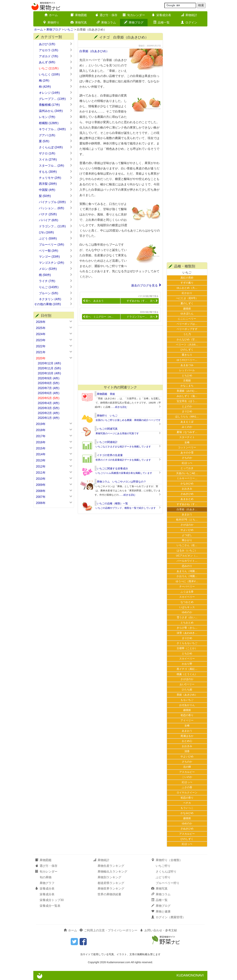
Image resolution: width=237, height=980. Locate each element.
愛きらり (187, 355)
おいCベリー (187, 684)
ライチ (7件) (56, 281)
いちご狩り (163, 866)
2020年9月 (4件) (49, 378)
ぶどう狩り (163, 877)
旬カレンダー (134, 15)
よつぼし (187, 535)
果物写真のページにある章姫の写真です (117, 433)
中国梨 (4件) (56, 190)
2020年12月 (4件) (49, 363)
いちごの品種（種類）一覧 (112, 503)
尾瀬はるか (187, 736)
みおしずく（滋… (187, 396)
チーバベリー (187, 586)
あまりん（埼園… (187, 571)
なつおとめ (187, 602)
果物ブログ (134, 22)
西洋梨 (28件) (56, 184)
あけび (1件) (56, 44)
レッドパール (187, 370)
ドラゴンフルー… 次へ (142, 317)
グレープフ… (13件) (56, 99)
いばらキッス (187, 607)
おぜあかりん (187, 705)
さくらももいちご (187, 643)
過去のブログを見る (144, 285)
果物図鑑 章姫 (106, 394)
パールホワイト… (187, 561)
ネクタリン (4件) (56, 299)
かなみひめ (187, 483)
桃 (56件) (56, 275)
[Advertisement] (119, 355)
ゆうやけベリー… (187, 360)
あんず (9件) (56, 62)
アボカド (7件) (56, 56)
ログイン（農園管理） (168, 917)
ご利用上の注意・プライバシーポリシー (109, 930)
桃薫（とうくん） (187, 674)
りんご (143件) (56, 287)
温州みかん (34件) (56, 111)
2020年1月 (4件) (49, 418)
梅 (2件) (56, 80)
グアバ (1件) (56, 135)
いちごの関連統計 (107, 442)
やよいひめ (187, 530)
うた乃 (187, 334)
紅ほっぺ (187, 463)
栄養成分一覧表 (50, 906)
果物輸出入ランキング (112, 872)
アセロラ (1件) (56, 50)
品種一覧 (161, 22)
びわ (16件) (56, 232)
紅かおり (187, 293)
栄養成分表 (161, 15)
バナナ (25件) (56, 214)
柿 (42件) (56, 87)
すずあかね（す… (187, 504)
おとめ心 (187, 741)
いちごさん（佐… (187, 545)
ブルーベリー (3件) (56, 244)
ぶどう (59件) (56, 238)
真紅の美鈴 (187, 278)
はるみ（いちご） (187, 550)
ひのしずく (187, 350)
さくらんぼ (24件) (56, 147)
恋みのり (187, 566)
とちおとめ (187, 623)
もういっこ (187, 808)
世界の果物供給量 (109, 894)
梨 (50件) (56, 196)
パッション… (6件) (56, 208)
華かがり (187, 540)
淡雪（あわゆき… (187, 633)
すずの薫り (187, 283)
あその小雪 (187, 453)
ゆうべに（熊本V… (187, 581)
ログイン (189, 22)
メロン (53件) (56, 269)
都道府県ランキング (111, 883)
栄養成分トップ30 (52, 900)
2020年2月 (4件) (49, 413)
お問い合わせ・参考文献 (158, 930)
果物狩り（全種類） (167, 860)
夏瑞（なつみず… (187, 432)
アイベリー (187, 720)
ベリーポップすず (187, 329)
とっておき (187, 468)
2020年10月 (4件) (49, 373)
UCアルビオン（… (187, 556)
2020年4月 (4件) (49, 403)
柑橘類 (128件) (56, 123)
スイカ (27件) (56, 159)
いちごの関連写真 (107, 429)
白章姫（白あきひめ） (94, 51)
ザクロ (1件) (56, 153)
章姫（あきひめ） (187, 695)
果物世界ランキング (111, 889)
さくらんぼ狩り (166, 872)
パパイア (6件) (56, 220)
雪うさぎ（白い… (187, 617)
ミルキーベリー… (187, 478)
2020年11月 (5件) (49, 368)
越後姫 (187, 308)
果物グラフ (47, 883)
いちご (69, 29)
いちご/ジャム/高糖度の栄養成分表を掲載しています (124, 473)
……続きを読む (119, 407)
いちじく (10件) (56, 74)
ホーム (51, 15)
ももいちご (187, 700)
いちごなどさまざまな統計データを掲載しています (123, 447)
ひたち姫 (187, 689)
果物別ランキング (109, 877)
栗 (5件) (56, 141)
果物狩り (51, 22)
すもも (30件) (56, 172)
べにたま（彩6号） (187, 298)
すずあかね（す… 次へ (142, 301)
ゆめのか (187, 612)
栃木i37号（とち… (187, 519)
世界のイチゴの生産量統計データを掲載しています (123, 460)
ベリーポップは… (187, 324)
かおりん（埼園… (187, 576)
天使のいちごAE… (187, 473)
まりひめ (187, 411)
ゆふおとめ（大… (187, 288)
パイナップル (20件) (56, 202)
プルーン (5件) (56, 293)
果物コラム (106, 22)
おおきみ (187, 489)
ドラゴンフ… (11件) (56, 226)
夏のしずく (187, 303)
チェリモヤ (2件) (56, 178)
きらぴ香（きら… (187, 628)
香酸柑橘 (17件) (56, 105)
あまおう (187, 514)
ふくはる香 (187, 592)
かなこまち (187, 386)
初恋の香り (187, 715)
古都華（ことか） (187, 648)
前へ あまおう (93, 301)
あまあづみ (187, 365)
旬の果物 (46, 877)
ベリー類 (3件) (56, 251)
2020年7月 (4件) (49, 388)
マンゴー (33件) (56, 257)
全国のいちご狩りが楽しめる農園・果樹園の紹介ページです (128, 420)
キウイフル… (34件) (56, 129)
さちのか (187, 458)
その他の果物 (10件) (53, 304)
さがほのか (187, 525)
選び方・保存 (106, 15)
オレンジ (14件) (56, 93)
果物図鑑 (79, 15)
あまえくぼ (187, 422)
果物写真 (79, 22)
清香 (187, 751)
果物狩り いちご (107, 416)
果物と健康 (161, 911)
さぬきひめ (187, 494)
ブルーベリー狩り (168, 883)
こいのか (187, 777)
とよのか (187, 406)
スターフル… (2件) (56, 166)
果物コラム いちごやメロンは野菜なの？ (121, 482)
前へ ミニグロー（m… (98, 317)
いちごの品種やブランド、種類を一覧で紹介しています (126, 508)
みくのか (187, 427)
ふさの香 (187, 787)
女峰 (187, 442)
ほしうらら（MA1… (187, 416)
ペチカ (187, 803)
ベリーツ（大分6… (187, 345)
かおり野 (187, 664)
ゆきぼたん (187, 313)
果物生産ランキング (111, 866)
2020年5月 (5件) (49, 398)
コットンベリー (187, 447)
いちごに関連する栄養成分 (112, 468)
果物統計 (189, 15)
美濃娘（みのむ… (187, 391)
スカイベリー (187, 597)
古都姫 (187, 380)
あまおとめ (187, 499)
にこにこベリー (187, 319)
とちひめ (187, 375)
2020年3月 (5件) (49, 408)
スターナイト (187, 437)
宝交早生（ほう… (187, 401)
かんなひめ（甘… (187, 339)
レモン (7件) (56, 117)
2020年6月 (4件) (49, 393)
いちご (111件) (56, 68)
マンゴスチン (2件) (56, 263)
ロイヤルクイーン (187, 792)
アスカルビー (187, 772)
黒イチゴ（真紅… (187, 669)
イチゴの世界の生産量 (110, 455)
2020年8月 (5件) (49, 383)
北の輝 (187, 767)
